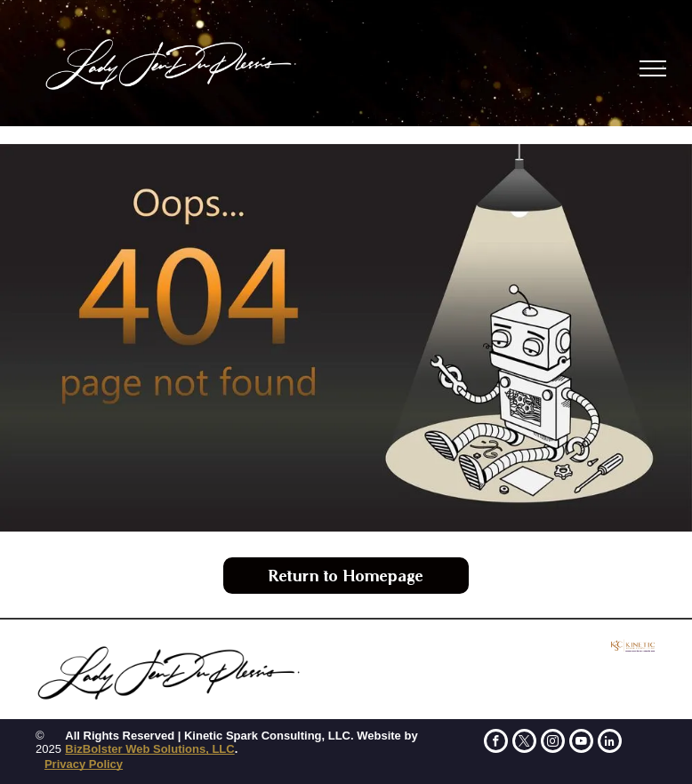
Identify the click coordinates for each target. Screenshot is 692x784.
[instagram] (553, 743)
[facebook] (496, 743)
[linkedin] (610, 743)
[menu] (653, 68)
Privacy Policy (84, 764)
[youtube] (581, 743)
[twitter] (524, 743)
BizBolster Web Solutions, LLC (149, 749)
